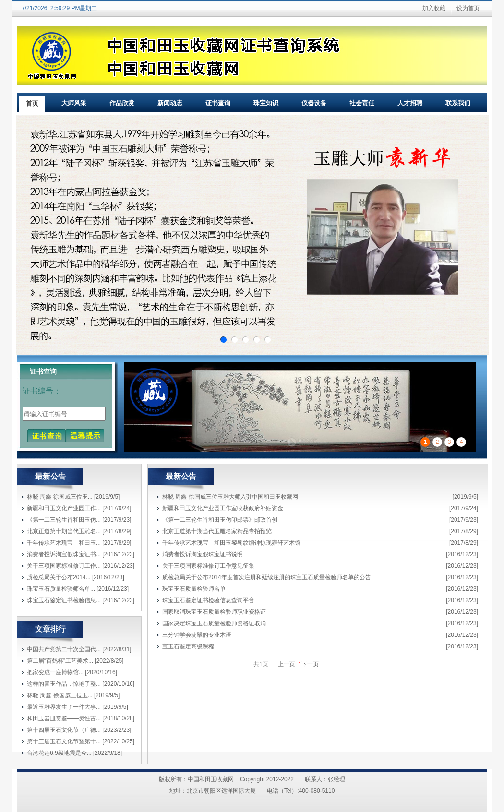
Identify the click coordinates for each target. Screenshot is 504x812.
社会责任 (362, 103)
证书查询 (218, 103)
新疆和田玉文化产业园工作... (64, 508)
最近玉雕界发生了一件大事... (64, 707)
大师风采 (74, 103)
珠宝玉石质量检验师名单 (194, 589)
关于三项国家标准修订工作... (64, 566)
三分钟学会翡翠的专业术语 (197, 635)
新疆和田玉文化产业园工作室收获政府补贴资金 (223, 508)
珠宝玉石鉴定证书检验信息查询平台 (208, 600)
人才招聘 (410, 103)
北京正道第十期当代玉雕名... (64, 531)
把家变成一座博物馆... (55, 672)
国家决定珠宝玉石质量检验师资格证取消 (214, 623)
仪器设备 (314, 103)
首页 (32, 103)
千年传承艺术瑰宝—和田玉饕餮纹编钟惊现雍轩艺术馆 (231, 543)
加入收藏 (434, 8)
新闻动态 (170, 103)
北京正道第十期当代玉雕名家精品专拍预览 (217, 531)
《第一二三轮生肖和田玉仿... (64, 520)
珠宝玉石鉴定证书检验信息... (64, 600)
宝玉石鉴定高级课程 (188, 646)
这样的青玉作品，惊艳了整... (64, 684)
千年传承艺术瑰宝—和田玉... (64, 543)
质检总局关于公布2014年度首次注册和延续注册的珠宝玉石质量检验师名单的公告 (267, 577)
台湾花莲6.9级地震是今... (59, 753)
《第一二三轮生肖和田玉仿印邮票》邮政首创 (220, 520)
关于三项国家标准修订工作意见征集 (208, 566)
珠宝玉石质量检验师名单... (61, 589)
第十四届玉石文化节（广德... (64, 730)
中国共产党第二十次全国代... (64, 649)
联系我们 (458, 103)
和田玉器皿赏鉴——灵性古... (64, 718)
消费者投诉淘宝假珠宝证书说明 (203, 554)
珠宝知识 (266, 103)
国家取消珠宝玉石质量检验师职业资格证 (214, 612)
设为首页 (468, 8)
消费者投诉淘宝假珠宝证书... (64, 554)
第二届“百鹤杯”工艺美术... (60, 661)
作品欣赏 (122, 103)
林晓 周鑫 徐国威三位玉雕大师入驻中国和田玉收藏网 (230, 497)
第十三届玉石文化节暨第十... (64, 741)
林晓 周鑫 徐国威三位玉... (60, 497)
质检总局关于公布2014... (59, 577)
